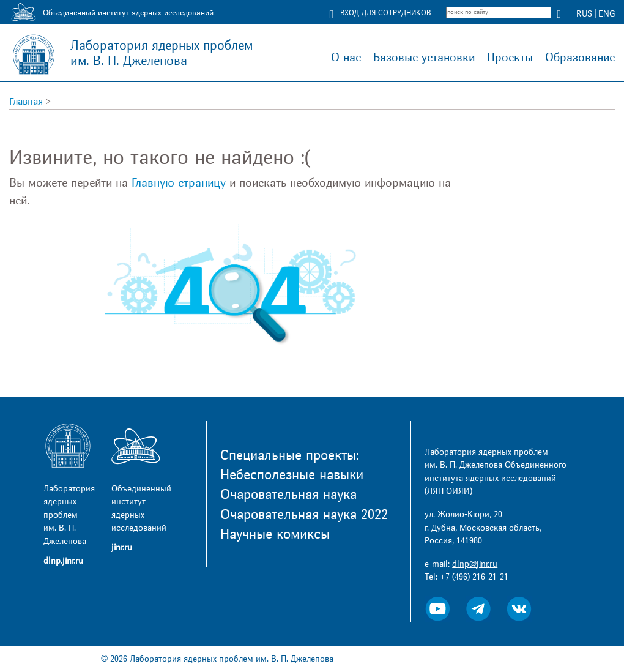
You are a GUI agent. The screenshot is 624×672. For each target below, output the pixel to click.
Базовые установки (424, 58)
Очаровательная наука (288, 495)
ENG (607, 14)
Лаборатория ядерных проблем (162, 53)
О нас (346, 58)
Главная (26, 102)
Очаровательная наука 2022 (304, 515)
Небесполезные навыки (292, 475)
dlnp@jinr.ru (475, 564)
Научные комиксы (275, 534)
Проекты (510, 58)
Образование (580, 58)
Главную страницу (179, 183)
